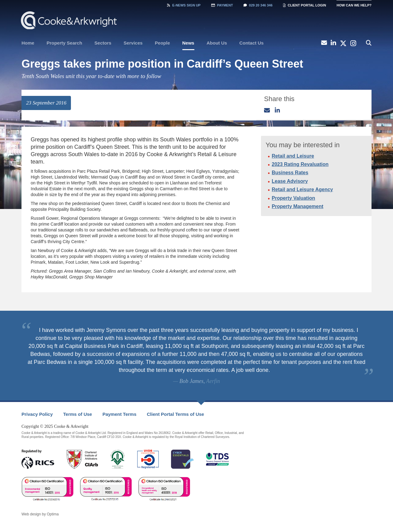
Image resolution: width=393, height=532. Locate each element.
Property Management (298, 206)
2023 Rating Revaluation (300, 164)
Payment (222, 5)
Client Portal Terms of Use (175, 414)
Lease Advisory (290, 181)
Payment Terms (120, 414)
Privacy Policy (37, 414)
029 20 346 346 (258, 5)
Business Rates (290, 173)
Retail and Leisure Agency (302, 189)
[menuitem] (28, 43)
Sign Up (184, 5)
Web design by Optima (40, 514)
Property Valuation (293, 198)
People (162, 43)
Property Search (64, 43)
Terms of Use (78, 414)
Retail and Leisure (293, 156)
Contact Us (251, 43)
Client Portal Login (305, 5)
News (188, 43)
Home (28, 43)
